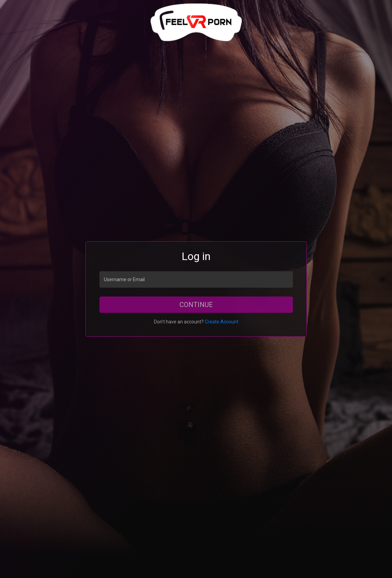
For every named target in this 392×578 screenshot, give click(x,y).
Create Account (222, 322)
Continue (196, 305)
